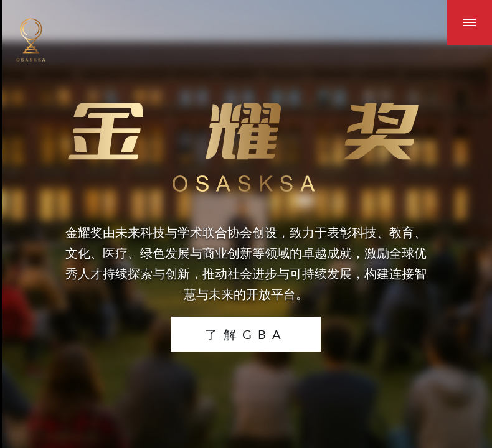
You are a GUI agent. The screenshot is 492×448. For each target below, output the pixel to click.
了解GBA (246, 334)
